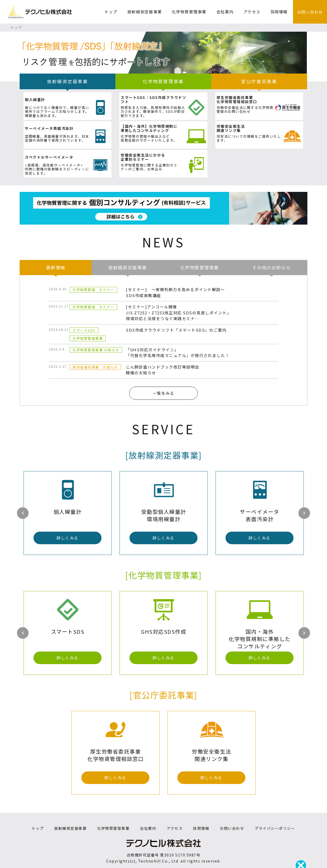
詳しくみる (67, 538)
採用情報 (279, 12)
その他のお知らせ (272, 267)
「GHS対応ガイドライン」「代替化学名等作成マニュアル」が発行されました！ (178, 353)
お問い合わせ (310, 12)
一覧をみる (164, 393)
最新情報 (56, 267)
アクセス (252, 12)
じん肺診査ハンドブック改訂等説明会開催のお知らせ (163, 370)
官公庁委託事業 (259, 81)
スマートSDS (84, 330)
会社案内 (225, 12)
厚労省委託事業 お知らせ (95, 367)
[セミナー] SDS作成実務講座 (175, 292)
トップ (111, 12)
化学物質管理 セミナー (93, 290)
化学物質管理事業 (189, 12)
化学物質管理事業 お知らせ (96, 350)
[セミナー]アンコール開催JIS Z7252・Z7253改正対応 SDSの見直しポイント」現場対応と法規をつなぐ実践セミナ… (178, 313)
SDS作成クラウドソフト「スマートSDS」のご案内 (176, 330)
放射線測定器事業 (145, 12)
